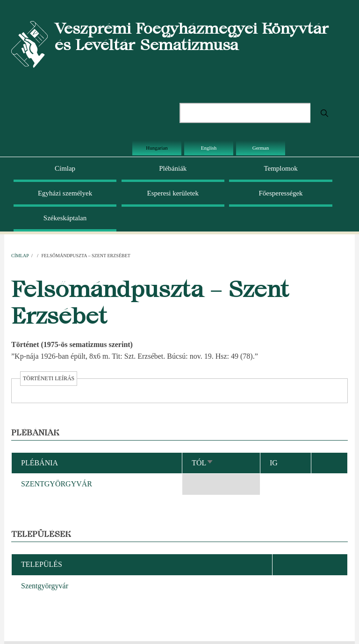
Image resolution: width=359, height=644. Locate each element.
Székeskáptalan (65, 218)
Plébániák (173, 168)
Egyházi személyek (65, 193)
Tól (203, 463)
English (209, 148)
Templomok (280, 168)
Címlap (65, 168)
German (261, 148)
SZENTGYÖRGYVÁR (57, 484)
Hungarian (157, 148)
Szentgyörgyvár (45, 586)
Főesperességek (280, 193)
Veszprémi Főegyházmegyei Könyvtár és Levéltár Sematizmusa (192, 36)
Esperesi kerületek (173, 193)
